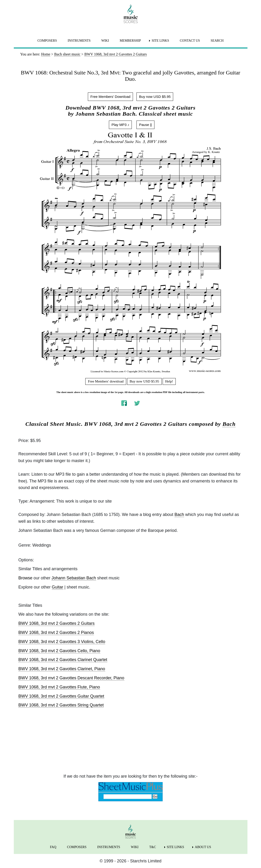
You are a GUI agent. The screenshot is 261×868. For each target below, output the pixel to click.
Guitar (58, 587)
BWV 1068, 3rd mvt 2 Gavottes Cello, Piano (59, 651)
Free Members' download (106, 381)
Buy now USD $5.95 (155, 97)
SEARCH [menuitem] (217, 41)
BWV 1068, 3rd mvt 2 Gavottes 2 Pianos (56, 633)
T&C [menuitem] (153, 847)
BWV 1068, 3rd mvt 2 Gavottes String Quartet (61, 705)
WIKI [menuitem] (105, 41)
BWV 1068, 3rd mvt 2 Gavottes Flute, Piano (59, 687)
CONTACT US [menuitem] (190, 41)
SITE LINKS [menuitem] (160, 41)
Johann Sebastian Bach (74, 578)
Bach (229, 424)
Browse (25, 578)
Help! (169, 381)
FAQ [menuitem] (53, 847)
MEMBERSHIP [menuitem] (130, 41)
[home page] (131, 14)
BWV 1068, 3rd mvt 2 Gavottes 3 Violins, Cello (62, 642)
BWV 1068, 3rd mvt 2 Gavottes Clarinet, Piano (62, 669)
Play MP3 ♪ (120, 125)
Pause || (145, 125)
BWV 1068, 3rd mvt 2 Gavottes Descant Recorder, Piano (71, 678)
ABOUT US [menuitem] (203, 847)
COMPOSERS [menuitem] (47, 41)
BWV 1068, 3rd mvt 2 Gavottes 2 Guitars (57, 623)
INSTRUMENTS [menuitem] (79, 41)
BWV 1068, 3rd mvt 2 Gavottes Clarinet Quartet (63, 660)
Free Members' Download (110, 97)
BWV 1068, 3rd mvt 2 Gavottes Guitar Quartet (61, 696)
